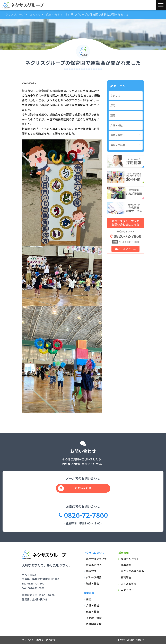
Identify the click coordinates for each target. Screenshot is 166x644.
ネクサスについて (96, 559)
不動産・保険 (94, 618)
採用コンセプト (130, 559)
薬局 (126, 115)
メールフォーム (127, 249)
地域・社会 (93, 584)
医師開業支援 (94, 624)
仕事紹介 (126, 565)
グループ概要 (94, 577)
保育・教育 (126, 135)
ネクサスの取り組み (133, 571)
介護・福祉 (126, 125)
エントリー (127, 590)
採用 (126, 105)
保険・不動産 (126, 145)
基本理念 (91, 571)
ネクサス (126, 95)
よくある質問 (129, 584)
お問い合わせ (83, 488)
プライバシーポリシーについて (39, 640)
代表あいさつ (94, 565)
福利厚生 (126, 577)
